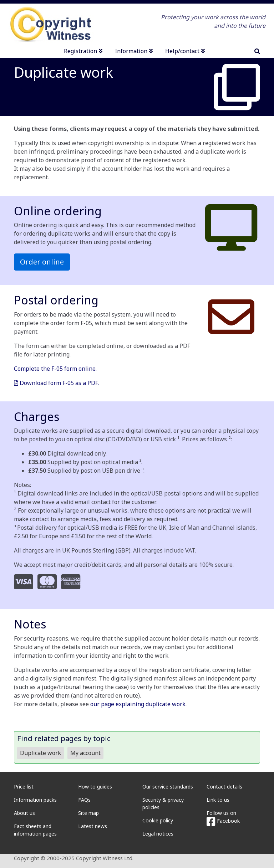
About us (24, 813)
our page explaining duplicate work (138, 704)
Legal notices (158, 834)
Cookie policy (158, 820)
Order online (42, 262)
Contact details (224, 787)
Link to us (218, 800)
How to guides (95, 787)
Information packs (35, 800)
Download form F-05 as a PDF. (56, 383)
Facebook (223, 821)
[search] (257, 51)
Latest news (93, 826)
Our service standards (168, 787)
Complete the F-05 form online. (55, 369)
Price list (24, 787)
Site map (88, 813)
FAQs (84, 800)
